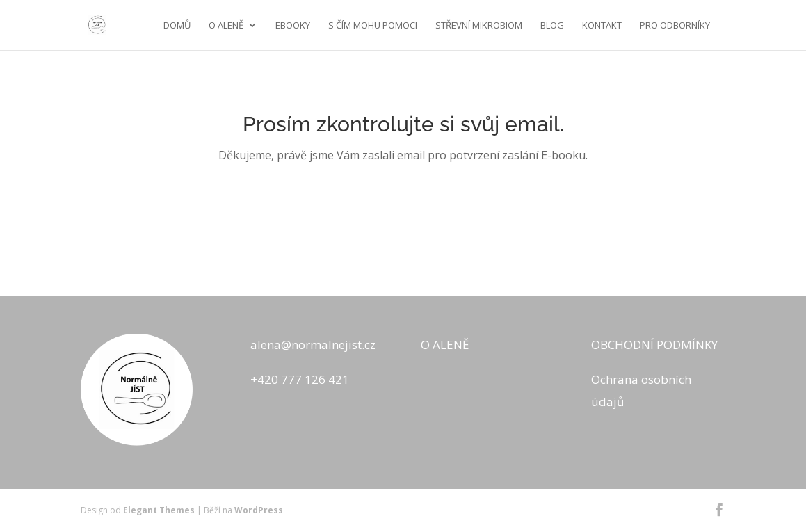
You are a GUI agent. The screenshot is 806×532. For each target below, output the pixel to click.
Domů (177, 26)
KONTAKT (602, 26)
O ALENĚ (226, 26)
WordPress (259, 510)
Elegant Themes (159, 510)
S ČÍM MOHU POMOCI (373, 26)
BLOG (552, 26)
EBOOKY (293, 26)
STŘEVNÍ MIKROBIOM (479, 26)
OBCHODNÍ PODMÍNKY (654, 345)
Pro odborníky (675, 26)
